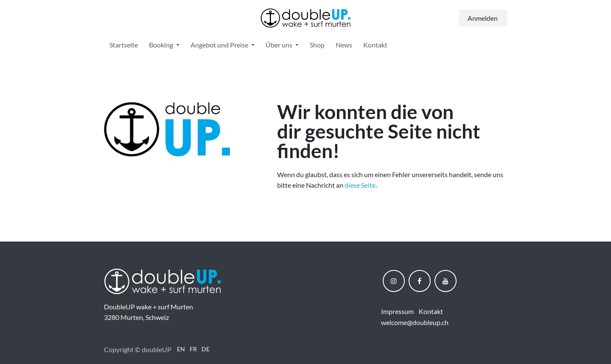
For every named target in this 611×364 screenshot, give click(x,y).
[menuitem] (124, 45)
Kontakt (431, 311)
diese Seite (360, 185)
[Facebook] (420, 281)
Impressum (397, 311)
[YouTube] (446, 281)
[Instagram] (394, 281)
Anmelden (483, 18)
